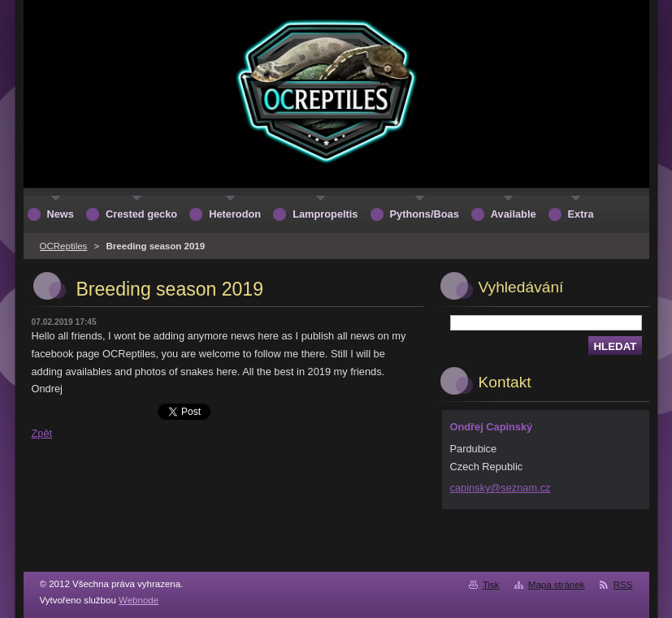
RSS (623, 585)
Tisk (491, 585)
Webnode (139, 600)
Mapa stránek (557, 585)
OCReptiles (64, 246)
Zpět (42, 433)
